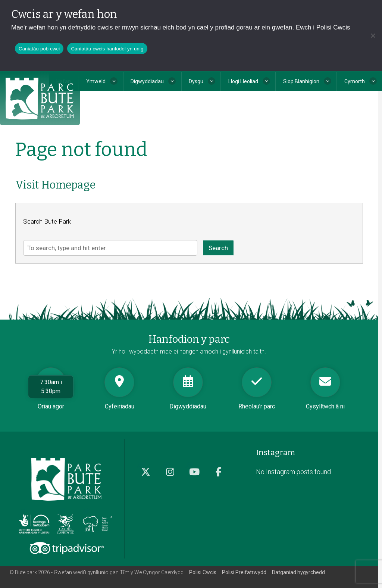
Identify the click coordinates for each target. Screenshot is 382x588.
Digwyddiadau (147, 81)
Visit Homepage (55, 185)
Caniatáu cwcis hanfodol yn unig (107, 49)
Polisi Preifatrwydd (244, 572)
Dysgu (196, 81)
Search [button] (218, 248)
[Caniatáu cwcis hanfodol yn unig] (373, 35)
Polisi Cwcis (333, 27)
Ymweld (96, 81)
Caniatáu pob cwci (39, 49)
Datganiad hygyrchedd (298, 572)
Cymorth (355, 81)
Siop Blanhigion (301, 81)
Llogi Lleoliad (243, 81)
